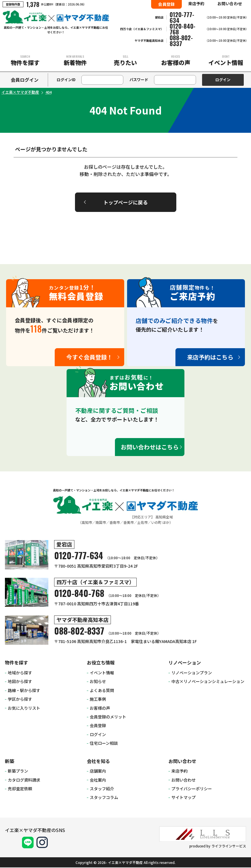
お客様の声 (176, 60)
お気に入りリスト (24, 709)
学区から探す (20, 700)
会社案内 (98, 780)
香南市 (115, 523)
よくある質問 (102, 691)
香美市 (129, 523)
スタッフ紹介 (102, 789)
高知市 (87, 523)
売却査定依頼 (20, 789)
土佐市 (142, 523)
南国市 (101, 523)
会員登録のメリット (108, 717)
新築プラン (18, 771)
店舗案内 (98, 771)
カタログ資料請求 (24, 780)
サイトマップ (184, 798)
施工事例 (98, 700)
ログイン (98, 735)
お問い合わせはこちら (150, 447)
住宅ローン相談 (104, 744)
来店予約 (196, 3)
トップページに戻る (125, 203)
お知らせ (98, 682)
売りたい (125, 60)
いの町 (156, 523)
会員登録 (166, 4)
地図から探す (20, 682)
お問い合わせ (230, 3)
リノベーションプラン (192, 673)
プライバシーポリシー (192, 789)
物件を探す (25, 60)
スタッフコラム (104, 798)
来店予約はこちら (210, 358)
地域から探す (20, 673)
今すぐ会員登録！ (89, 358)
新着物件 (75, 60)
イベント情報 (226, 60)
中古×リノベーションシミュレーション (208, 682)
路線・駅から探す (24, 691)
